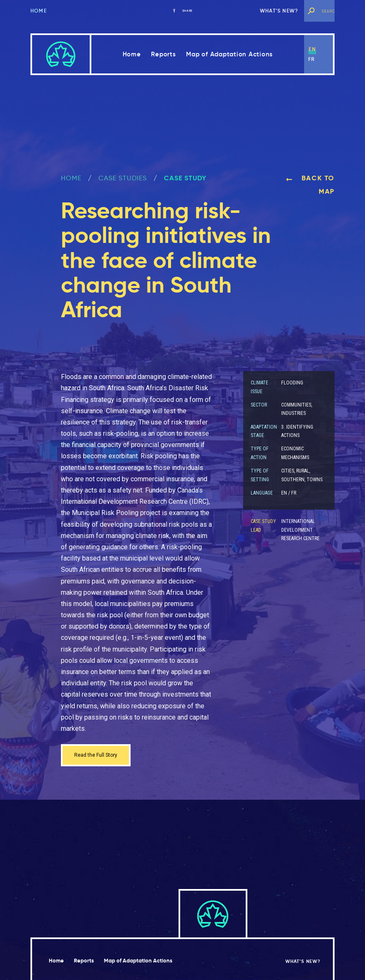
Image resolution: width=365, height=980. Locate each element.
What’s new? (279, 11)
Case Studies (123, 178)
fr (311, 59)
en (312, 49)
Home (39, 11)
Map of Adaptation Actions (229, 54)
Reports (163, 54)
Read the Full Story (102, 756)
